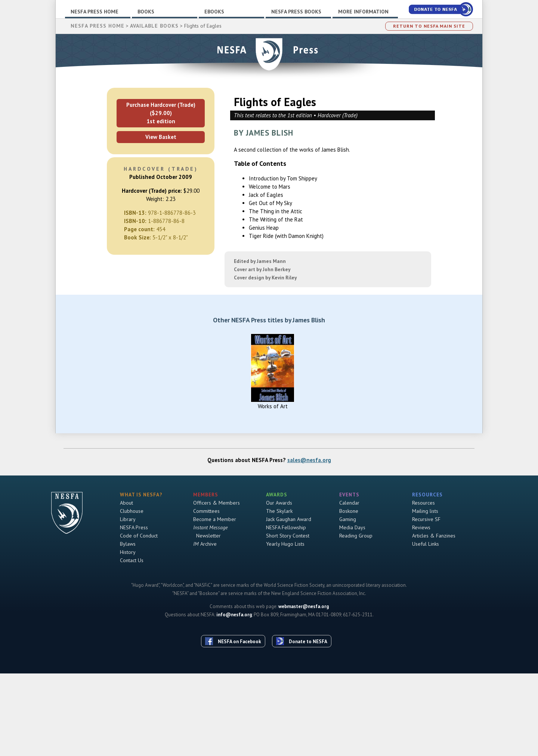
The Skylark (279, 594)
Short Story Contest (288, 618)
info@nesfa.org (234, 697)
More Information (363, 12)
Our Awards (279, 585)
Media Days (352, 610)
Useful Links (426, 626)
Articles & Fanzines (434, 618)
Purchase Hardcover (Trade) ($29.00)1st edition (161, 113)
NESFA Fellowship (286, 610)
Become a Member (215, 602)
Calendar (349, 585)
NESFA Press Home (95, 12)
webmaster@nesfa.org (304, 689)
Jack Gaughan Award (289, 602)
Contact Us (132, 643)
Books (146, 12)
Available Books (154, 26)
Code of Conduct (139, 618)
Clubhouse (132, 594)
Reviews (421, 610)
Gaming (348, 602)
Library (128, 602)
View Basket (161, 137)
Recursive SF (426, 602)
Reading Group (356, 618)
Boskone (349, 594)
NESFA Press (134, 610)
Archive (205, 626)
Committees (206, 594)
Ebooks (214, 12)
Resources (423, 585)
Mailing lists (425, 594)
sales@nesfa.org (309, 543)
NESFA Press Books (296, 12)
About (126, 585)
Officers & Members (217, 585)
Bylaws (128, 626)
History (128, 635)
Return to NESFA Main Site (429, 26)
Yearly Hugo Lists (285, 626)
